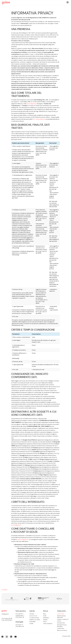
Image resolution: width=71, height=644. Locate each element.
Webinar (45, 620)
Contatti (31, 624)
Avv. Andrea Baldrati (39, 119)
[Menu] (68, 2)
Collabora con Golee (35, 620)
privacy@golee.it (31, 104)
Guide (45, 616)
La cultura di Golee (34, 618)
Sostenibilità (32, 622)
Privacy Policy (61, 614)
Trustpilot (5, 590)
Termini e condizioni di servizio (63, 620)
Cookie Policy (61, 629)
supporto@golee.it (23, 540)
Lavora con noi (33, 616)
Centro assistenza (48, 624)
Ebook (45, 622)
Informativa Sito (61, 623)
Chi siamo (32, 614)
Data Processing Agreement (61, 617)
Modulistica (46, 618)
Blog (44, 614)
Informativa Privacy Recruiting (62, 626)
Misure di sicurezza (62, 631)
